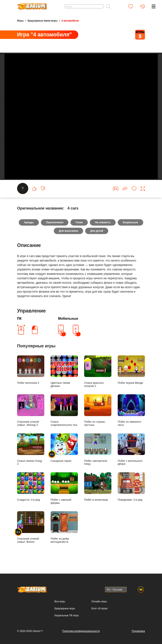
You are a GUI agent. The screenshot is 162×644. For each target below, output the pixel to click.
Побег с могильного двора (131, 455)
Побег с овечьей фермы (64, 494)
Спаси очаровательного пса (64, 416)
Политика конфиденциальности (81, 631)
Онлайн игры (99, 602)
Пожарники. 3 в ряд (131, 492)
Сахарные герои (64, 453)
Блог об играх (99, 608)
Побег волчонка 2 (31, 375)
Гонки (79, 228)
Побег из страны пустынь (98, 416)
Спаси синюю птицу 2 (31, 455)
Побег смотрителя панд (98, 455)
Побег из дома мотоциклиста (64, 533)
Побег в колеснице (98, 492)
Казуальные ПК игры (67, 615)
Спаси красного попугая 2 (98, 377)
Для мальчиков (68, 236)
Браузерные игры (65, 608)
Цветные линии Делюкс (64, 377)
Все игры (60, 602)
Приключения (55, 228)
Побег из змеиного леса (131, 416)
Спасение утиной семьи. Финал (31, 533)
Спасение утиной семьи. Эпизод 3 (31, 416)
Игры (20, 21)
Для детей (97, 236)
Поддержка (138, 631)
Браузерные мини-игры (43, 21)
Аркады (29, 228)
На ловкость (103, 228)
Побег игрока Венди (131, 375)
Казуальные (130, 228)
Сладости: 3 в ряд (31, 492)
